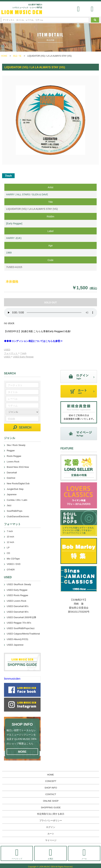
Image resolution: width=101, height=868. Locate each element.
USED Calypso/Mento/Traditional (23, 634)
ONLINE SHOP (51, 801)
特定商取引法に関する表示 (51, 814)
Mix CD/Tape (13, 559)
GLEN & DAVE (40, 194)
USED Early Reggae (23, 357)
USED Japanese (15, 645)
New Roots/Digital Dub (18, 483)
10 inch (10, 537)
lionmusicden (12, 679)
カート (51, 834)
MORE (22, 752)
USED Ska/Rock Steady (19, 584)
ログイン (51, 827)
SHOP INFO (51, 788)
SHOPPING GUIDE (51, 807)
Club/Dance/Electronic (18, 516)
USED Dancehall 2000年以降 (22, 617)
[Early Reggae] (14, 223)
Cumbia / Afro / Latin (17, 500)
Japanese (12, 494)
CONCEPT (51, 781)
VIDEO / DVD (14, 564)
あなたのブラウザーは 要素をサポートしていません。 (51, 313)
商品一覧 (17, 56)
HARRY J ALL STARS (18, 194)
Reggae (11, 450)
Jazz (9, 505)
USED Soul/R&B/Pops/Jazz (21, 628)
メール (84, 854)
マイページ (51, 840)
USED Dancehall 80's (18, 606)
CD (8, 553)
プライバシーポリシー (51, 821)
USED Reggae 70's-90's (19, 623)
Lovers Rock (13, 462)
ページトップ (17, 854)
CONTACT (51, 794)
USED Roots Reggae (18, 595)
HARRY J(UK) (14, 238)
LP (8, 548)
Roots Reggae (14, 456)
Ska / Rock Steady (16, 445)
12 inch (10, 542)
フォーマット (11, 353)
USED (7, 350)
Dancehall (12, 473)
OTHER (11, 570)
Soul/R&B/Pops (15, 511)
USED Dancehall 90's (18, 612)
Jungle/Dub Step (15, 489)
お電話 (50, 854)
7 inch (23, 353)
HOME (4, 56)
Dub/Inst (11, 478)
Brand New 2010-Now (18, 467)
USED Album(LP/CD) (18, 639)
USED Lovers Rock (17, 601)
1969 (9, 253)
